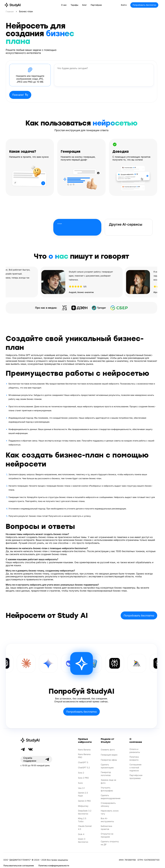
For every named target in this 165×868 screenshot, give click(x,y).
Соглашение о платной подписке (135, 768)
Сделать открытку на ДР (110, 843)
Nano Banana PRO (84, 756)
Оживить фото (108, 750)
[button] (30, 75)
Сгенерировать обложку (108, 804)
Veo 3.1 (81, 788)
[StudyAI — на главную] (13, 5)
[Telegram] (23, 749)
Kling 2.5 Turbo (82, 820)
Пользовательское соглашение (19, 866)
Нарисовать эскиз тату (110, 812)
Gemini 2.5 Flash (83, 794)
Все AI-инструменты (107, 820)
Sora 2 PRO (83, 778)
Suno (80, 783)
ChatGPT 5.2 (84, 768)
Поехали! (20, 95)
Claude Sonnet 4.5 (85, 828)
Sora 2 (81, 773)
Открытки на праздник (107, 835)
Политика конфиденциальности (54, 866)
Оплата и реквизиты (135, 751)
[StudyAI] (36, 740)
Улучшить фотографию (107, 789)
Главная (10, 12)
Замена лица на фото (108, 781)
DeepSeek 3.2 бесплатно (85, 812)
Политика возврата (134, 758)
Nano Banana (84, 750)
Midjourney (83, 806)
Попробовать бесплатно (144, 5)
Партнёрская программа (136, 777)
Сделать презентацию (107, 766)
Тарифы (74, 5)
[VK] (30, 749)
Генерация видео (109, 755)
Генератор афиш (109, 760)
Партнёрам (96, 5)
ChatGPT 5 (83, 762)
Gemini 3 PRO (84, 801)
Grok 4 (81, 834)
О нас (64, 5)
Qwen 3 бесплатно (83, 840)
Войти (124, 5)
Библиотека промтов (106, 828)
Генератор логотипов (106, 774)
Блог (84, 5)
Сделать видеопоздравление (111, 797)
